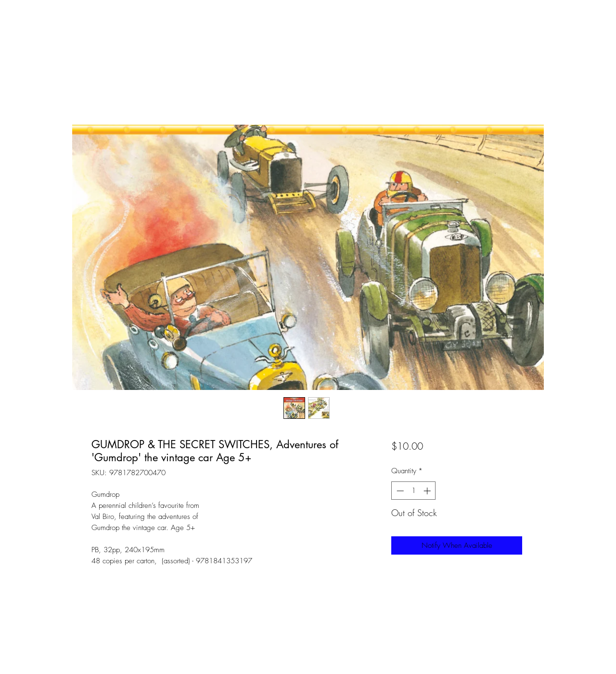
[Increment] (428, 491)
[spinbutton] (414, 491)
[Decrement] (399, 491)
